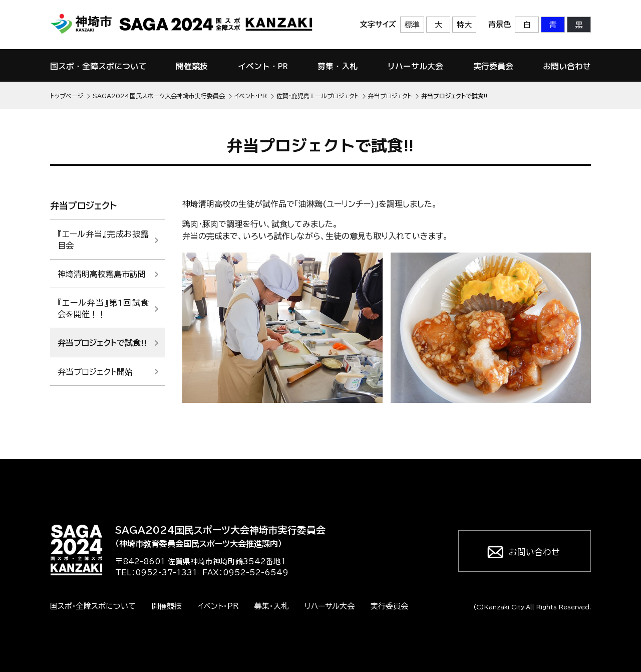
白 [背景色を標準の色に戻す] (527, 25)
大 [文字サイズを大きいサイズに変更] (438, 25)
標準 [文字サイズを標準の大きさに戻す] (412, 25)
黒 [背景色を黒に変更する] (579, 25)
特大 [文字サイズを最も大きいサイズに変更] (464, 25)
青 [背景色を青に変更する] (553, 25)
